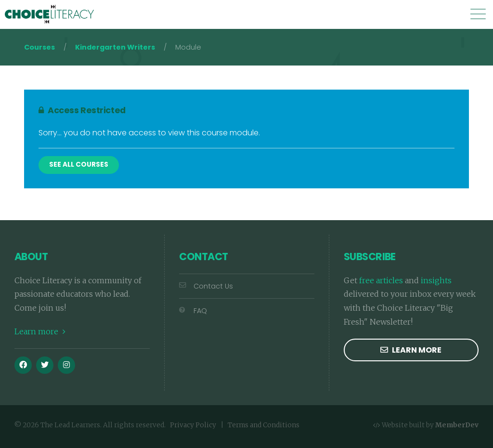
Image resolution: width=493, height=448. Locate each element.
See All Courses (79, 165)
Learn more (40, 331)
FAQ (193, 311)
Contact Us (206, 286)
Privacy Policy (193, 425)
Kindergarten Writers (115, 47)
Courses (39, 47)
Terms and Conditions (264, 425)
